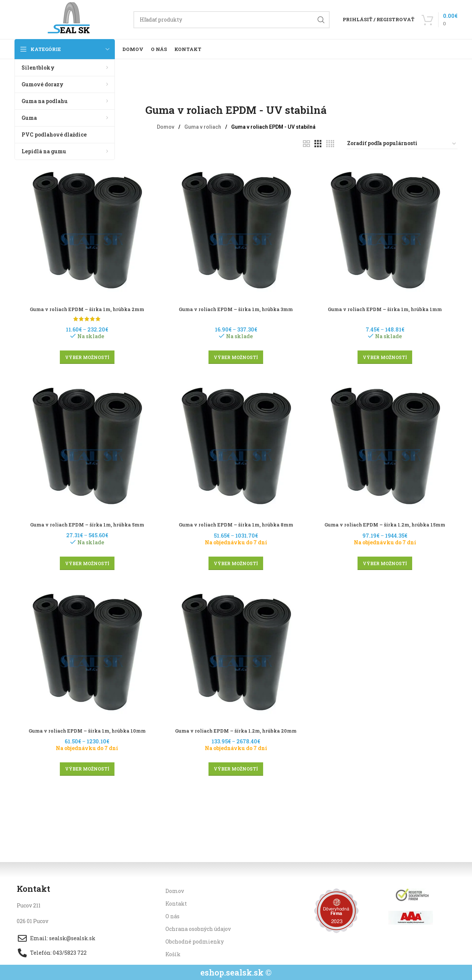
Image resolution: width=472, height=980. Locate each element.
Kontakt (176, 903)
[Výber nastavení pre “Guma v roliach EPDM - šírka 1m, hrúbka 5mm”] (86, 562)
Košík (173, 954)
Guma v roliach (203, 127)
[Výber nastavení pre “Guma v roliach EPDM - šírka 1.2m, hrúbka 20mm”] (236, 769)
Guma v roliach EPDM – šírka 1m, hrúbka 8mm (236, 523)
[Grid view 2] (306, 144)
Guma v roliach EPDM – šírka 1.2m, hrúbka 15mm (386, 523)
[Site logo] (70, 19)
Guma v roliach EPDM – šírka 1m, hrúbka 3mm (236, 306)
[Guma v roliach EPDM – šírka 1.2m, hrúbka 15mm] (386, 445)
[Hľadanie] (232, 20)
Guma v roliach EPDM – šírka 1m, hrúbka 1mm (386, 306)
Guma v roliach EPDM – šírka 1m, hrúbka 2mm (86, 306)
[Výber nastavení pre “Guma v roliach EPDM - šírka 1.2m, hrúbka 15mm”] (386, 562)
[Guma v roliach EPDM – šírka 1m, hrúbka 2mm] (86, 228)
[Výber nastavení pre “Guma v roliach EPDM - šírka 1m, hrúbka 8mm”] (236, 562)
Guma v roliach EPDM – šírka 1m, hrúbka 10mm (86, 731)
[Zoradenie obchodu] (402, 144)
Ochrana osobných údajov (198, 929)
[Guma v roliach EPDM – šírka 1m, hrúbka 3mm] (236, 228)
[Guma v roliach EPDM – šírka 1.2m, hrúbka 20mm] (236, 652)
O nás (172, 916)
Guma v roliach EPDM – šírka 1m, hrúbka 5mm (86, 523)
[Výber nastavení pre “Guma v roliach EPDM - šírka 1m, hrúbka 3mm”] (236, 355)
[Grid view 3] (318, 144)
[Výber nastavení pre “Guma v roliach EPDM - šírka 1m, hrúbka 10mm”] (86, 769)
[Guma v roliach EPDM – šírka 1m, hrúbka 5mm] (86, 445)
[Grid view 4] (330, 144)
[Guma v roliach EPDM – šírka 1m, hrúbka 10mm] (86, 652)
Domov (166, 127)
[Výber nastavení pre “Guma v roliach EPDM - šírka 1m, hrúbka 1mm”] (386, 355)
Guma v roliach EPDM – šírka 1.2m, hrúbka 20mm (236, 731)
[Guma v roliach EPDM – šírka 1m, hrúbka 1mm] (386, 228)
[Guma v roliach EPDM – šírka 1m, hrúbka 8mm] (236, 445)
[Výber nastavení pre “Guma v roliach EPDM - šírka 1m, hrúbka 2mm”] (86, 355)
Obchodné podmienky (195, 941)
